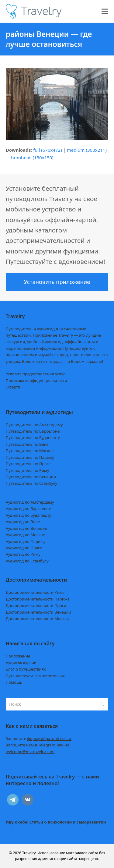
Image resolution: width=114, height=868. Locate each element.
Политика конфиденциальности (36, 381)
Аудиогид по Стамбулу (27, 561)
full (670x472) (48, 150)
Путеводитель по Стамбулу (31, 483)
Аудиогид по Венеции (27, 528)
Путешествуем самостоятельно (36, 676)
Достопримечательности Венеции (38, 612)
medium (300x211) (87, 150)
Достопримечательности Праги (36, 605)
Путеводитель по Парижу (30, 457)
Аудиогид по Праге (24, 548)
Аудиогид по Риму (23, 554)
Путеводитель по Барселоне (33, 431)
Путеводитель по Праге (28, 464)
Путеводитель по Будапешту (33, 438)
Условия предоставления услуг (35, 374)
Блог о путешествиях (26, 669)
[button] (105, 11)
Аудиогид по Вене (23, 522)
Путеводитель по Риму (28, 470)
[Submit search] (102, 704)
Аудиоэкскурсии (21, 663)
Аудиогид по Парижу (26, 541)
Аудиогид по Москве (25, 535)
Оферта (13, 387)
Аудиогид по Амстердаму (30, 502)
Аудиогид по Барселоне (28, 508)
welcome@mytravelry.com (30, 752)
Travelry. (29, 853)
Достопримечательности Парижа (38, 599)
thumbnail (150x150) (31, 158)
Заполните (39, 739)
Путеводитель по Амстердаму (34, 425)
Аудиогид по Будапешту (29, 515)
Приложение (18, 656)
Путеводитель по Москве (30, 451)
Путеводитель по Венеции (31, 477)
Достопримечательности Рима (35, 592)
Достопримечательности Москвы (38, 618)
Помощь (14, 682)
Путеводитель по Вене (27, 444)
